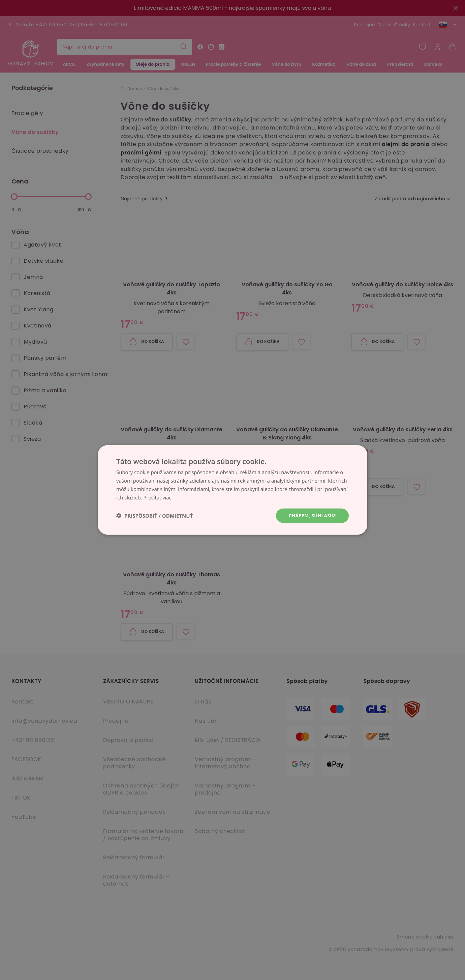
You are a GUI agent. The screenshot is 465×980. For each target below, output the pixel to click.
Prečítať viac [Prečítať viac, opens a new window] (157, 497)
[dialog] (232, 490)
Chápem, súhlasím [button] (312, 515)
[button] (154, 516)
